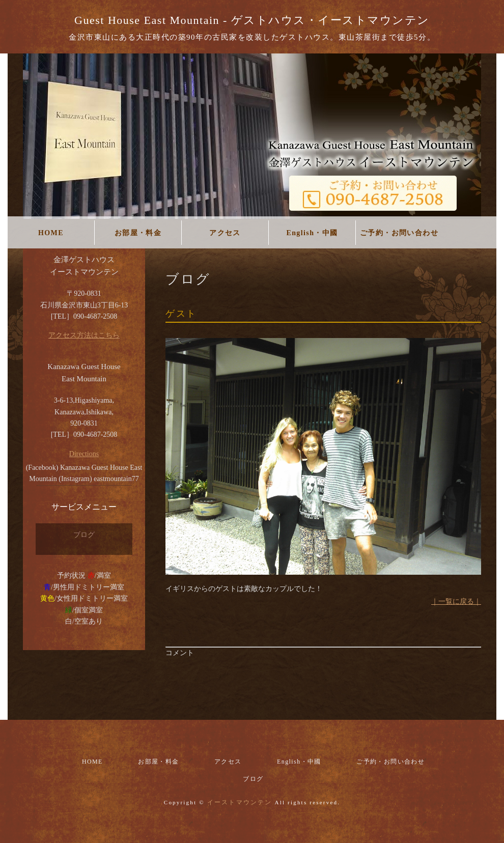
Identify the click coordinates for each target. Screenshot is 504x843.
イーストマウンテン (240, 802)
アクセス (225, 233)
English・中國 (312, 233)
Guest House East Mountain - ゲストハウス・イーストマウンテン (252, 20)
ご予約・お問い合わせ (399, 233)
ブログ (84, 535)
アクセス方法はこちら (84, 335)
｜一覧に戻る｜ (456, 601)
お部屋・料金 (138, 233)
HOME (51, 233)
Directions (84, 454)
